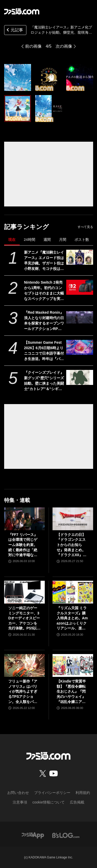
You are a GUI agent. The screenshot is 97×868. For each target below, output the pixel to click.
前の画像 (33, 46)
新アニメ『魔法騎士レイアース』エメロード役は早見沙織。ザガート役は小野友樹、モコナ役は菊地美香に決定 (44, 261)
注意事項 (20, 802)
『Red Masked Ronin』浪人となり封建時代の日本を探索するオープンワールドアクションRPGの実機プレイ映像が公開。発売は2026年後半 (44, 321)
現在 (12, 240)
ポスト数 (82, 240)
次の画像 (64, 46)
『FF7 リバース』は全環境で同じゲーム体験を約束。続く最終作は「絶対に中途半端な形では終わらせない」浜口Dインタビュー (24, 545)
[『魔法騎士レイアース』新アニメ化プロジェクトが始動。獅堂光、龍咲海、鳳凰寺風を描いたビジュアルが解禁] (18, 77)
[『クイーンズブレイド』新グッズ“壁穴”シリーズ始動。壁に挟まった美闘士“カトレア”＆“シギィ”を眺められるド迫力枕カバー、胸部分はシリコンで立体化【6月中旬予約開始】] (80, 377)
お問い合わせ (18, 793)
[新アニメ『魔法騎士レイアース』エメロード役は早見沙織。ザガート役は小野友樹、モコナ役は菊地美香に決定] (80, 257)
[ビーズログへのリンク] (66, 835)
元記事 (14, 30)
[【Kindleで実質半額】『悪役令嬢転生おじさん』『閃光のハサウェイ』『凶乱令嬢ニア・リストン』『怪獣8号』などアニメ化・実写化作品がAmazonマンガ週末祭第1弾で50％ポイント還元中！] (73, 665)
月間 (63, 240)
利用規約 (83, 793)
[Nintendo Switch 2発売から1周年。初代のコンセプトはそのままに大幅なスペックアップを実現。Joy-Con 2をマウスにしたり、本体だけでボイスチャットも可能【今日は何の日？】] (80, 287)
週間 (47, 240)
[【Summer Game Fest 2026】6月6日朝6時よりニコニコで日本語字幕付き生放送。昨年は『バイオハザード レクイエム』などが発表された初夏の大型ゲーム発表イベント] (80, 347)
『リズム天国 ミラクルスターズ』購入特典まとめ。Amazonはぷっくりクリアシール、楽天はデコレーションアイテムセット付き (72, 618)
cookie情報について (48, 802)
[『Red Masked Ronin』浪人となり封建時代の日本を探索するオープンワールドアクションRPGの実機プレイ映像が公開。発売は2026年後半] (80, 317)
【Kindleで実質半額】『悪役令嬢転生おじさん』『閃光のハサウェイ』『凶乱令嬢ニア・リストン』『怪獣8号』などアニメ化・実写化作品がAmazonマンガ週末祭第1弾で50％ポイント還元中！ (72, 692)
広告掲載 (77, 802)
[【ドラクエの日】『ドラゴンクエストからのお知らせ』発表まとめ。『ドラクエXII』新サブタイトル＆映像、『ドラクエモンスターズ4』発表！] (73, 519)
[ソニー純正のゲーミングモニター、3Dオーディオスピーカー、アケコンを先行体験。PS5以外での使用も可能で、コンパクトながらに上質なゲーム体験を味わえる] (24, 592)
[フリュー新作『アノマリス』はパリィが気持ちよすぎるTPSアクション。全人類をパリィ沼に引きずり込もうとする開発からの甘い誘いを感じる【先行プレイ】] (24, 665)
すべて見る (85, 227)
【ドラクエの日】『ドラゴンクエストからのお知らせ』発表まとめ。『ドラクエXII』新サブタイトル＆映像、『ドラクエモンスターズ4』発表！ (72, 545)
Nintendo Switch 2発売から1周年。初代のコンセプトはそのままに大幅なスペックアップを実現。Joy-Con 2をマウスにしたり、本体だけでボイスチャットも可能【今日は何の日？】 (44, 291)
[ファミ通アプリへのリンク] (33, 835)
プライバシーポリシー (52, 793)
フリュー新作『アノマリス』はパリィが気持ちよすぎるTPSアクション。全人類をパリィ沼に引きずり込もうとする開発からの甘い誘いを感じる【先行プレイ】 (23, 692)
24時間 (29, 240)
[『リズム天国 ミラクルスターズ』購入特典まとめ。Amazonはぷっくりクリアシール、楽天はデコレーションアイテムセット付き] (73, 592)
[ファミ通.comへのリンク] (22, 11)
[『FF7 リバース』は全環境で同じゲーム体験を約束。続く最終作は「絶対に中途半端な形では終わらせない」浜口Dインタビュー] (24, 519)
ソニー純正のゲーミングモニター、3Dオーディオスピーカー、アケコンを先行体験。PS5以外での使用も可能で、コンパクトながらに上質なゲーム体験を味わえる (24, 618)
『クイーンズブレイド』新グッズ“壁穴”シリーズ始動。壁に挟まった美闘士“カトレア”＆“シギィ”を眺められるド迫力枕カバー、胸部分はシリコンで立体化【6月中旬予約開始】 (44, 381)
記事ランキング (27, 227)
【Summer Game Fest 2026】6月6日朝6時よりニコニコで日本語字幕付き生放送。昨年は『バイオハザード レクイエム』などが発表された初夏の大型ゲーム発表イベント (44, 351)
